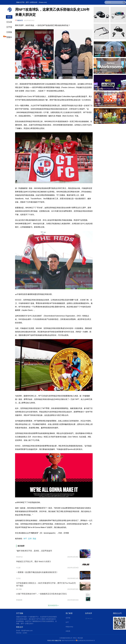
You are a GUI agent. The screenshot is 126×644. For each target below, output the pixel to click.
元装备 (9, 32)
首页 (9, 17)
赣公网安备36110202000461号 (86, 641)
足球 (30, 539)
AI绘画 (68, 631)
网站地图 (80, 638)
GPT (67, 622)
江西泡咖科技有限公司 (66, 638)
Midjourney (69, 627)
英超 (34, 539)
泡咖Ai (9, 37)
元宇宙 (9, 27)
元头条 (9, 22)
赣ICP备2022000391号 (69, 641)
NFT (25, 539)
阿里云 (75, 638)
